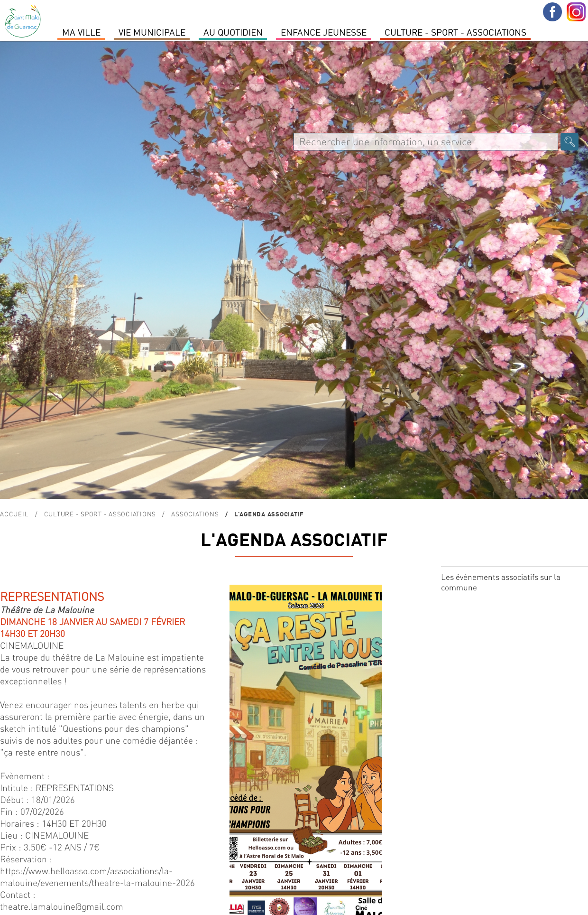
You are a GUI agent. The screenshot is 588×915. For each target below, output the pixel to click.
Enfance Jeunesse (324, 32)
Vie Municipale (152, 32)
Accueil (14, 514)
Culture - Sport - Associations (455, 32)
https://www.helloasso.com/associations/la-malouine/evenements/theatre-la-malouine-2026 (97, 877)
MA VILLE (81, 32)
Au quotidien (233, 32)
